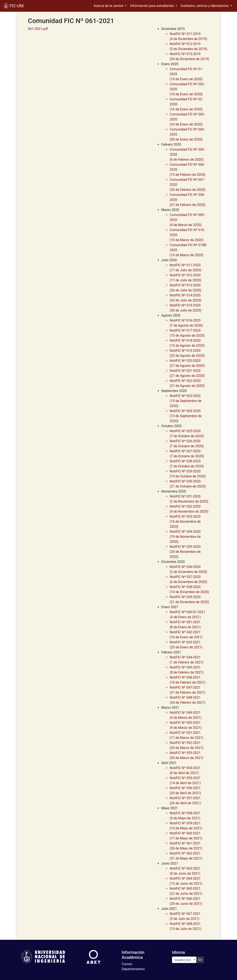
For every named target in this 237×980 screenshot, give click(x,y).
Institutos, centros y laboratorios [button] (205, 6)
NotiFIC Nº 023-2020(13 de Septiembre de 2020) (186, 401)
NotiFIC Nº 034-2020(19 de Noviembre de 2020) (185, 537)
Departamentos (133, 969)
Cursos (127, 964)
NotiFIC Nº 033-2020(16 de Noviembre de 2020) (185, 522)
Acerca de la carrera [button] (109, 6)
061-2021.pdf (38, 29)
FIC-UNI (14, 6)
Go (200, 960)
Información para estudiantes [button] (152, 6)
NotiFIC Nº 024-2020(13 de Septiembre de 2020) (186, 416)
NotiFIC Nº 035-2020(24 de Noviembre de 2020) (185, 552)
